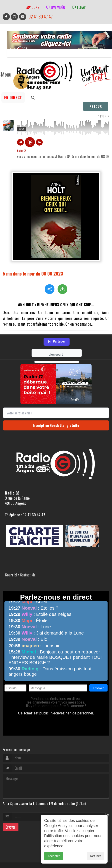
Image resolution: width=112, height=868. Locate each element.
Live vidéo (56, 7)
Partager (56, 319)
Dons (33, 7)
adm (7, 856)
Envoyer (11, 804)
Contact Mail (29, 552)
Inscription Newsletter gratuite (56, 403)
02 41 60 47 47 (41, 17)
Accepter (54, 856)
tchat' (79, 7)
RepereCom (28, 851)
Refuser (95, 856)
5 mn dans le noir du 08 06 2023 (33, 273)
